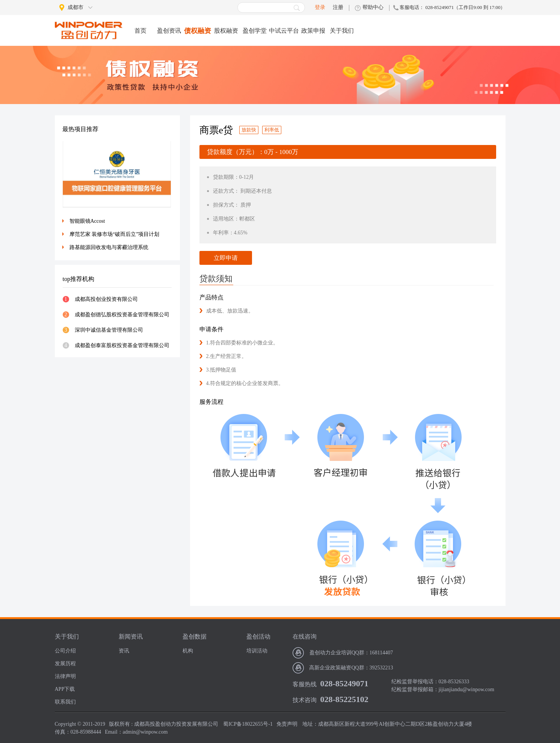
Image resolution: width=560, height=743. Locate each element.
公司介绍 (65, 651)
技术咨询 (305, 700)
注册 (338, 8)
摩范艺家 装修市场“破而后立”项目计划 (115, 234)
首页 (140, 31)
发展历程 (65, 664)
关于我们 (342, 31)
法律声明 (65, 676)
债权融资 (198, 31)
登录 (320, 7)
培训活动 (257, 651)
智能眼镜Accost (87, 221)
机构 (188, 651)
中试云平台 (284, 31)
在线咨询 (305, 637)
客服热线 (305, 684)
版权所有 (119, 724)
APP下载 (65, 689)
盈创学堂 (255, 31)
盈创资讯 (169, 31)
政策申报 (313, 31)
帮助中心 (373, 8)
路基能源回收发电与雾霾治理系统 (109, 247)
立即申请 (226, 258)
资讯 (124, 651)
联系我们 (65, 702)
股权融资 (226, 31)
